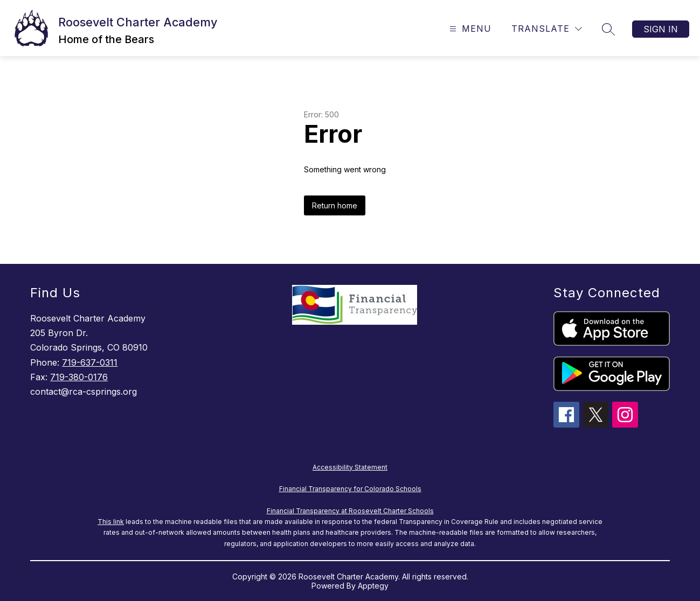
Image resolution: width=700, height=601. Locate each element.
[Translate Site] (547, 29)
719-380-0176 (79, 377)
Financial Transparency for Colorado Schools (350, 489)
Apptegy (373, 586)
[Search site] (608, 29)
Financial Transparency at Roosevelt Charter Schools (350, 511)
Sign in (661, 29)
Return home (335, 205)
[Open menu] (469, 29)
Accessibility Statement (350, 467)
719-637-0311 (90, 362)
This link (111, 522)
